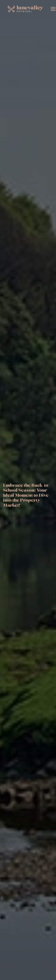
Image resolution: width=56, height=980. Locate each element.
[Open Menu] (53, 9)
